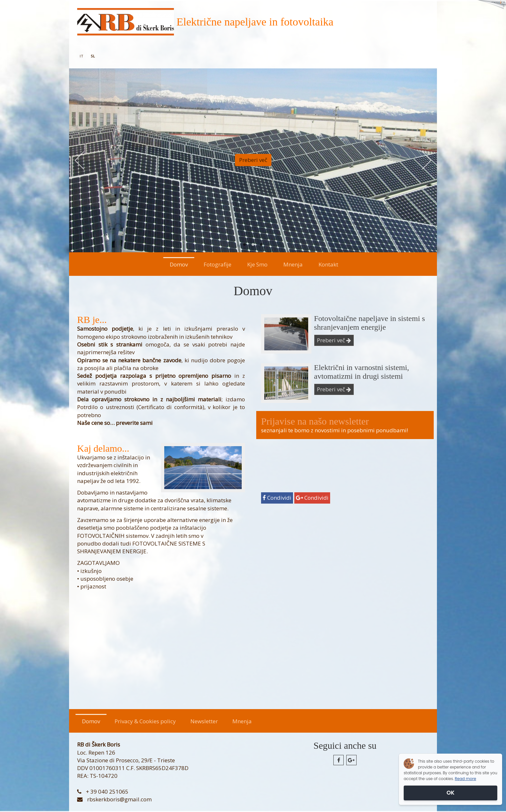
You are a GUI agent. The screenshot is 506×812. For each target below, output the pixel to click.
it (82, 56)
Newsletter (204, 721)
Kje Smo (257, 264)
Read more (465, 779)
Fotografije (218, 264)
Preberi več (334, 340)
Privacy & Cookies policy (145, 721)
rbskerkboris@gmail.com (119, 799)
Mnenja (293, 264)
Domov (179, 264)
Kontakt (328, 264)
